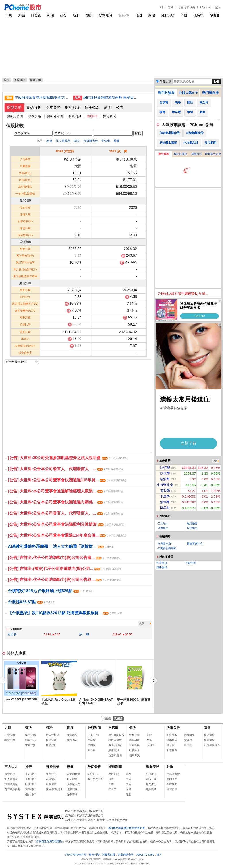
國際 (129, 774)
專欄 (70, 767)
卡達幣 (165, 496)
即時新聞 (115, 767)
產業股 (92, 740)
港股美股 (168, 15)
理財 (129, 794)
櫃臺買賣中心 (195, 544)
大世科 (12, 634)
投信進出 (192, 528)
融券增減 (51, 784)
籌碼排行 (31, 789)
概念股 (92, 750)
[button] (154, 681)
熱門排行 (151, 784)
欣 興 (84, 634)
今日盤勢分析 (96, 779)
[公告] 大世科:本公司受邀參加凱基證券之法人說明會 (68, 458)
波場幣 (165, 502)
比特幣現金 (165, 485)
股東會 (188, 745)
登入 (218, 7)
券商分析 (94, 767)
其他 (129, 784)
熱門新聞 (114, 774)
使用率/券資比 (54, 789)
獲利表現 (110, 116)
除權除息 (189, 735)
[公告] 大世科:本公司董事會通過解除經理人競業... (66, 491)
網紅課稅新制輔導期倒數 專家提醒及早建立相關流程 (111, 98)
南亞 (77, 141)
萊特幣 (165, 491)
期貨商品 (72, 735)
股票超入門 (73, 784)
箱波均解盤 (73, 774)
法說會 (188, 740)
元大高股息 (63, 141)
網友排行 (31, 794)
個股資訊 (19, 80)
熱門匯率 (172, 779)
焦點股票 (151, 789)
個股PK (124, 15)
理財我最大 (73, 789)
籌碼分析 (34, 107)
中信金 (106, 141)
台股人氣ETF (188, 93)
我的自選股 (180, 154)
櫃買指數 (10, 740)
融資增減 (51, 779)
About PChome (145, 855)
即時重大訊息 (213, 154)
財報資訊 (114, 750)
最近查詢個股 (116, 735)
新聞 (171, 7)
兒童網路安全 (126, 855)
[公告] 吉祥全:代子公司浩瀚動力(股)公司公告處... (65, 558)
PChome (205, 7)
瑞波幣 (165, 479)
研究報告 (93, 774)
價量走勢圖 (15, 116)
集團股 (92, 745)
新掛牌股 (172, 735)
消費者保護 (109, 855)
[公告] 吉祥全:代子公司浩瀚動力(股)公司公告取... (65, 580)
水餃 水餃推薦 (187, 7)
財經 (129, 789)
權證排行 (51, 745)
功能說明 (191, 563)
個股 (133, 728)
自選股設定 (115, 745)
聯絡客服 (162, 567)
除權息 (215, 15)
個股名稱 (165, 82)
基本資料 (53, 107)
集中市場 (31, 735)
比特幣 (199, 15)
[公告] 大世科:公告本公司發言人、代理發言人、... (66, 469)
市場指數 (31, 745)
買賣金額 (10, 774)
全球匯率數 (173, 774)
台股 (111, 779)
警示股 (171, 745)
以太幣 (165, 473)
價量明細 (75, 116)
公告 (120, 107)
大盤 (21, 15)
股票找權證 (53, 735)
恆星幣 (165, 508)
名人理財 (72, 779)
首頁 (9, 15)
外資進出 (163, 528)
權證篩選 (51, 740)
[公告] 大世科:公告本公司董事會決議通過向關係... (66, 502)
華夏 (117, 141)
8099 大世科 (65, 151)
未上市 (112, 789)
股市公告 (173, 728)
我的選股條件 (212, 745)
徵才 (159, 855)
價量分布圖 (55, 116)
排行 (63, 15)
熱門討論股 (166, 93)
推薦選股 (209, 740)
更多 (142, 623)
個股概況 (92, 107)
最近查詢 (164, 154)
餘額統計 (51, 774)
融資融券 (192, 523)
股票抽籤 (172, 750)
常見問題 (162, 563)
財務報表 (73, 107)
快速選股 (209, 735)
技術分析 (35, 116)
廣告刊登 (94, 855)
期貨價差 (72, 740)
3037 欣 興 (118, 151)
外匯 (184, 15)
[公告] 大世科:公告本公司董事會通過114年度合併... (67, 535)
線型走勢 (14, 107)
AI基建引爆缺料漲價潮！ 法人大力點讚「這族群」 (61, 546)
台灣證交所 (164, 544)
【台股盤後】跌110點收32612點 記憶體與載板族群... (65, 613)
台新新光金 (91, 141)
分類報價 (105, 15)
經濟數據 (172, 789)
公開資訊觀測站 (167, 548)
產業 (111, 784)
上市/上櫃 (93, 735)
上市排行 (31, 774)
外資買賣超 (11, 779)
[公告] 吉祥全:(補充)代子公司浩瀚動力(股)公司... (64, 569)
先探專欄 (72, 794)
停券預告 (172, 740)
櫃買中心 (31, 740)
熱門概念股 (211, 93)
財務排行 (31, 784)
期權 (152, 15)
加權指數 (10, 735)
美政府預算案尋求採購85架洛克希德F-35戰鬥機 (42, 98)
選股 (76, 15)
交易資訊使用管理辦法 (49, 841)
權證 (139, 15)
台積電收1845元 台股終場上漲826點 (50, 591)
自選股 (36, 15)
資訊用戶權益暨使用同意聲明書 (126, 828)
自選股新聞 (115, 755)
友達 (49, 141)
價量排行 (197, 154)
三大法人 (163, 523)
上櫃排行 (31, 779)
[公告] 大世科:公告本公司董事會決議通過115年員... (67, 480)
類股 (89, 15)
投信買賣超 (11, 784)
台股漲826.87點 (31, 602)
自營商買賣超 (12, 789)
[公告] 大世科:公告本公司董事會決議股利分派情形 (66, 524)
